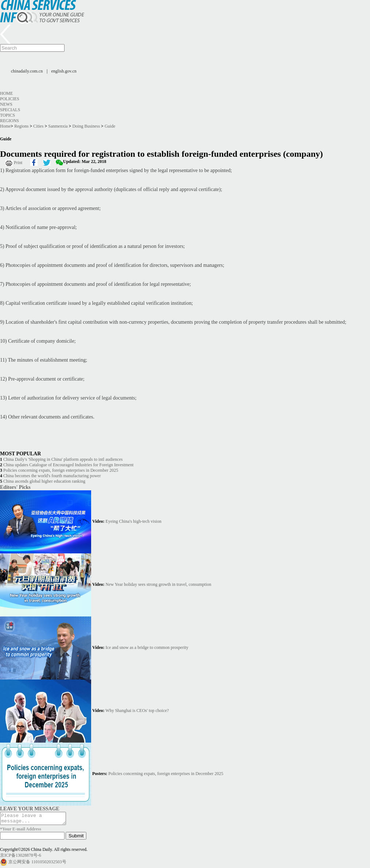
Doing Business (86, 126)
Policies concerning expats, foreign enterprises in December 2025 (61, 470)
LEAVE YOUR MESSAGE (30, 809)
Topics (7, 115)
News (6, 104)
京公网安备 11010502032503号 (37, 864)
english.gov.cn (64, 71)
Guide (110, 126)
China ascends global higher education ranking (44, 481)
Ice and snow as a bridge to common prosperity (147, 647)
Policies (10, 99)
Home (6, 93)
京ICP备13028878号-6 (21, 857)
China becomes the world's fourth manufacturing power (52, 476)
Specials (10, 110)
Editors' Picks (15, 487)
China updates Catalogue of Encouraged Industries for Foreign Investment (68, 465)
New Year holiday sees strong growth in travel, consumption (159, 584)
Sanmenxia (58, 126)
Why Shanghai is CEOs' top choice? (137, 711)
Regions (9, 121)
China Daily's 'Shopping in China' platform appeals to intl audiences (63, 459)
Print (18, 163)
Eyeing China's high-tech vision (134, 521)
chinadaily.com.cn (27, 71)
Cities (38, 126)
